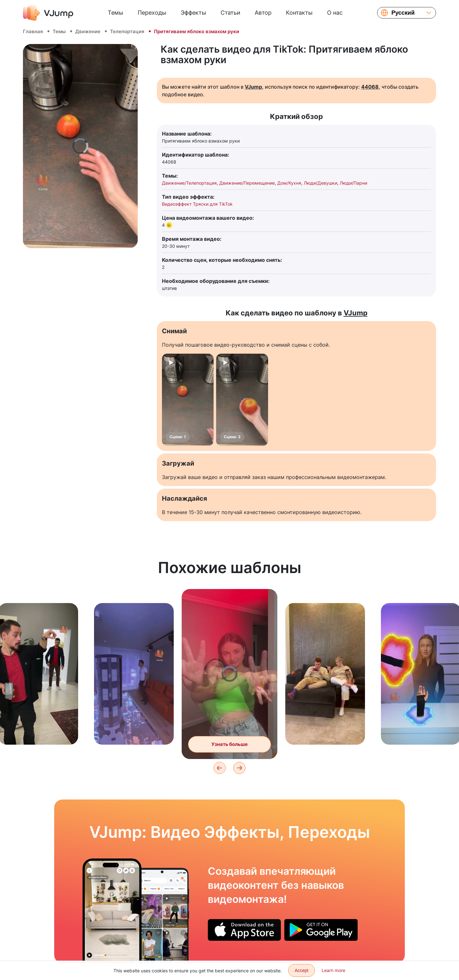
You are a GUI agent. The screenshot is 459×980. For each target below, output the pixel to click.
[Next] (239, 768)
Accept (302, 970)
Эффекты (193, 13)
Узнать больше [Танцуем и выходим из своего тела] (229, 744)
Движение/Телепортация (189, 183)
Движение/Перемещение (247, 183)
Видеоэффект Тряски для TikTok (197, 204)
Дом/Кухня (289, 183)
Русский (403, 13)
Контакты (299, 13)
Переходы (152, 13)
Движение (88, 31)
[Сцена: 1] (188, 400)
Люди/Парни (353, 183)
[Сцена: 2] (242, 400)
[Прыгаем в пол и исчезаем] (112, 911)
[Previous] (220, 768)
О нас (335, 13)
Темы (116, 13)
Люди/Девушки (321, 183)
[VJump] (48, 13)
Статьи (230, 13)
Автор (263, 13)
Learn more (333, 970)
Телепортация (127, 31)
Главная (33, 31)
